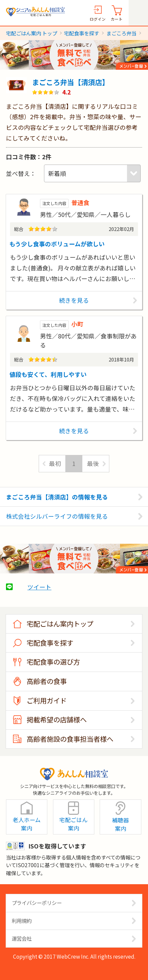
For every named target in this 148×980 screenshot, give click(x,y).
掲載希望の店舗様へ (57, 719)
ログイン (98, 19)
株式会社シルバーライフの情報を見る (57, 516)
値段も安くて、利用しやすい (48, 374)
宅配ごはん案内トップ (60, 624)
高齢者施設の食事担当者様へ (70, 739)
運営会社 (22, 938)
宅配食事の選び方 (53, 662)
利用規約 (22, 921)
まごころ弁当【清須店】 (70, 82)
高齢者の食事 (47, 681)
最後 (93, 463)
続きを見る (74, 300)
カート (117, 19)
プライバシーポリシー (37, 903)
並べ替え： (21, 173)
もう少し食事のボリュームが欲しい (57, 244)
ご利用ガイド (47, 700)
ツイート (39, 587)
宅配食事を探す (50, 643)
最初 (55, 463)
